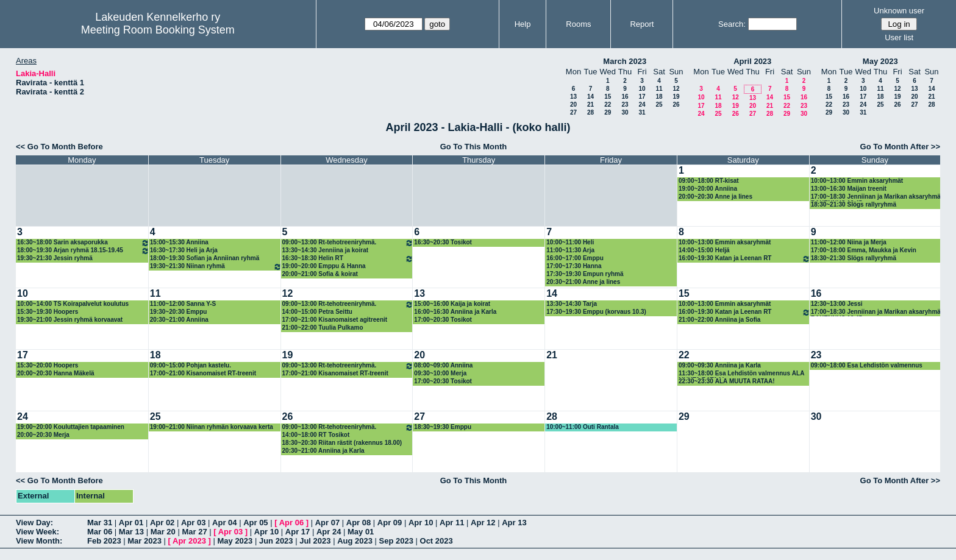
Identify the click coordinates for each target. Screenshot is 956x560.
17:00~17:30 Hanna (574, 266)
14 (590, 97)
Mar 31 (100, 523)
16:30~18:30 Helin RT (348, 259)
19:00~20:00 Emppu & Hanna (324, 266)
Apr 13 (514, 523)
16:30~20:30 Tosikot (443, 242)
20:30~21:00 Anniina (179, 320)
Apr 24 (329, 532)
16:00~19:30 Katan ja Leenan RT (744, 259)
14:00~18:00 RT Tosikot (316, 435)
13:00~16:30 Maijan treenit (849, 189)
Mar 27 (194, 532)
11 (659, 89)
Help (523, 24)
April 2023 (752, 61)
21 (590, 105)
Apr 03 (193, 523)
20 (573, 105)
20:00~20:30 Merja (43, 435)
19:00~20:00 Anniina (708, 189)
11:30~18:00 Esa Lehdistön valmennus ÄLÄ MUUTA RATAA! (741, 374)
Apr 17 (298, 532)
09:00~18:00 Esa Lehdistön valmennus (867, 365)
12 (676, 89)
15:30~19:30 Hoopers (48, 312)
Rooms (578, 24)
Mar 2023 (144, 541)
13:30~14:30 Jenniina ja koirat (325, 250)
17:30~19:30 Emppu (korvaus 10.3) (596, 312)
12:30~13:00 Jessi (837, 304)
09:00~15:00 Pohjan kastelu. (191, 365)
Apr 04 (224, 523)
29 (608, 112)
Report (642, 24)
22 (608, 105)
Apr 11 (452, 523)
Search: (732, 24)
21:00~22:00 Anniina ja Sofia (719, 320)
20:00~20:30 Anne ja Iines (715, 197)
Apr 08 (358, 523)
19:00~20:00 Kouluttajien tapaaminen (71, 427)
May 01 (361, 532)
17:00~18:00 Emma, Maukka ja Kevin (864, 250)
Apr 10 (421, 523)
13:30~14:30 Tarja (572, 304)
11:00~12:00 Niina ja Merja (849, 242)
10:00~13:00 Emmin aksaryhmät (857, 181)
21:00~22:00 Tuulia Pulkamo (323, 328)
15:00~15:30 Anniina (179, 242)
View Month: (39, 541)
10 (642, 89)
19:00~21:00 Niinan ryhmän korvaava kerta (212, 427)
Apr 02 (162, 523)
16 (625, 97)
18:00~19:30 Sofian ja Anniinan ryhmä (205, 258)
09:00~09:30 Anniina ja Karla (720, 365)
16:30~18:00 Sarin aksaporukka (83, 243)
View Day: (34, 523)
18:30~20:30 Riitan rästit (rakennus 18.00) (342, 443)
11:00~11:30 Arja (570, 250)
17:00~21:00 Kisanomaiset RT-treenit (203, 373)
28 (590, 112)
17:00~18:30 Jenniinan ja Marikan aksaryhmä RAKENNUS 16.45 (876, 197)
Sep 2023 (396, 541)
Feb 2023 (104, 541)
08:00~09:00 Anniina (443, 365)
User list (899, 37)
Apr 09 (390, 523)
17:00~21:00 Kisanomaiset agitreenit (335, 320)
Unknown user (899, 11)
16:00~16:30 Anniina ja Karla (455, 312)
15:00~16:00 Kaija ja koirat (452, 304)
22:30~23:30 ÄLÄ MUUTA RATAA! (727, 381)
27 (573, 112)
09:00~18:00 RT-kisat (709, 181)
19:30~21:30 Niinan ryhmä (216, 267)
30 (625, 112)
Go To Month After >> (900, 147)
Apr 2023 (189, 541)
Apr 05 (255, 523)
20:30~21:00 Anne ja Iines (583, 282)
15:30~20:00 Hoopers (48, 365)
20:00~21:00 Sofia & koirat (320, 274)
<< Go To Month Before (59, 147)
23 (625, 105)
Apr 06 (291, 523)
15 (608, 97)
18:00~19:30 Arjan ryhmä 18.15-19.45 (83, 251)
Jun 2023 (276, 541)
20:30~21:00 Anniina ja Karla (323, 451)
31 (642, 112)
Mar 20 (163, 532)
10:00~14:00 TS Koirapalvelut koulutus (73, 304)
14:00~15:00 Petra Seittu (317, 312)
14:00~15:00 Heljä (704, 250)
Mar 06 (100, 532)
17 (642, 97)
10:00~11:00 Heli (570, 242)
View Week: (37, 532)
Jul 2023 (315, 541)
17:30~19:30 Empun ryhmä (585, 274)
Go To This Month (474, 147)
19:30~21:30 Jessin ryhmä (55, 258)
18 (659, 97)
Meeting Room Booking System (158, 30)
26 (676, 105)
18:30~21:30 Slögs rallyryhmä (854, 204)
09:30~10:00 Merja (440, 373)
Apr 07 (327, 523)
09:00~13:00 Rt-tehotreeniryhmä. (348, 243)
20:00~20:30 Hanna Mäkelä (55, 373)
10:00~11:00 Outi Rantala (583, 427)
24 (642, 105)
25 (659, 105)
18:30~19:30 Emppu (443, 427)
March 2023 (625, 61)
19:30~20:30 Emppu (179, 312)
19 (676, 97)
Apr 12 (483, 523)
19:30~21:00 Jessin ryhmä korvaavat (70, 320)
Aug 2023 (355, 541)
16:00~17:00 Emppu (575, 258)
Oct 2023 (437, 541)
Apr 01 (131, 523)
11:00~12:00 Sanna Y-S (183, 304)
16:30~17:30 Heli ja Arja (184, 250)
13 (573, 97)
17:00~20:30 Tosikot (443, 320)
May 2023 (880, 61)
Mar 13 (131, 532)
